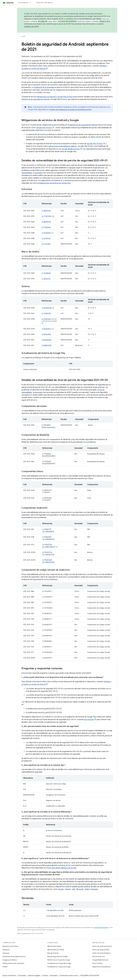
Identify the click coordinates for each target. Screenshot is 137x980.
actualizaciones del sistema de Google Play (54, 183)
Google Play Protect (44, 128)
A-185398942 (46, 222)
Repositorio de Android (10, 946)
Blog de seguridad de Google (57, 956)
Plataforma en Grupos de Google (59, 960)
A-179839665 (46, 227)
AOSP (23, 36)
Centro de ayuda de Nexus (101, 953)
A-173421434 (46, 319)
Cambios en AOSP (31, 27)
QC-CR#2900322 (48, 562)
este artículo (89, 720)
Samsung (95, 889)
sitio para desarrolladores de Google (62, 868)
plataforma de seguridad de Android (35, 99)
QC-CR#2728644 (48, 547)
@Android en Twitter (54, 946)
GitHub (5, 967)
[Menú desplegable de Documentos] (31, 3)
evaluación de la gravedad (44, 87)
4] (44, 321)
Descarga (6, 953)
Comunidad (22, 976)
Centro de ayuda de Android (102, 946)
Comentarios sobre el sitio (69, 976)
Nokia (87, 889)
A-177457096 (46, 216)
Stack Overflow (97, 963)
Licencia (45, 976)
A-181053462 (46, 329)
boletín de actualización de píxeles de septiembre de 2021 (71, 110)
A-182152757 (46, 279)
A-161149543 (46, 238)
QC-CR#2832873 (48, 531)
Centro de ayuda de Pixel (101, 950)
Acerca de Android (9, 976)
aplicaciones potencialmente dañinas (63, 146)
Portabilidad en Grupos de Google (59, 967)
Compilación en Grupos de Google (59, 963)
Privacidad (54, 976)
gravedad (38, 173)
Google (61, 889)
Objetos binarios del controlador (13, 963)
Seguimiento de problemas (101, 967)
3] (56, 319)
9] (42, 323)
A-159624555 (46, 334)
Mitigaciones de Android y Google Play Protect (55, 97)
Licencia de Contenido (101, 928)
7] (52, 321)
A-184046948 (47, 340)
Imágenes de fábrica (10, 960)
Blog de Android (53, 953)
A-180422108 (46, 308)
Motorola (80, 889)
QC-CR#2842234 (48, 539)
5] (47, 321)
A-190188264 (46, 273)
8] (55, 321)
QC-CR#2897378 (48, 554)
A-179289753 (46, 313)
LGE (73, 889)
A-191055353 (46, 233)
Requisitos (6, 950)
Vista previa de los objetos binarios (14, 956)
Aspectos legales (34, 976)
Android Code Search (44, 3)
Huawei (68, 889)
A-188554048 (47, 345)
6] (49, 321)
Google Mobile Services (71, 149)
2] (53, 216)
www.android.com (99, 956)
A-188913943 (46, 211)
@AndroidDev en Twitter (56, 950)
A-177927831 (46, 244)
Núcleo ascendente (49, 427)
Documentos (23, 3)
